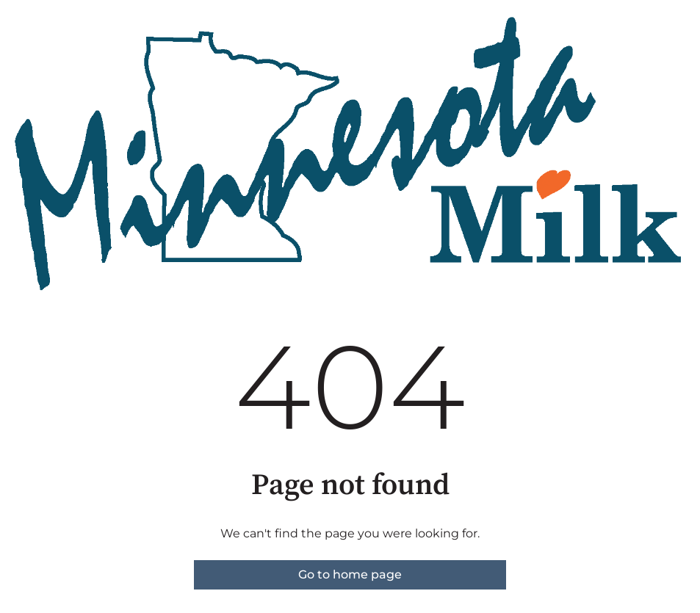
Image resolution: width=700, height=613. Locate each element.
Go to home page (350, 574)
